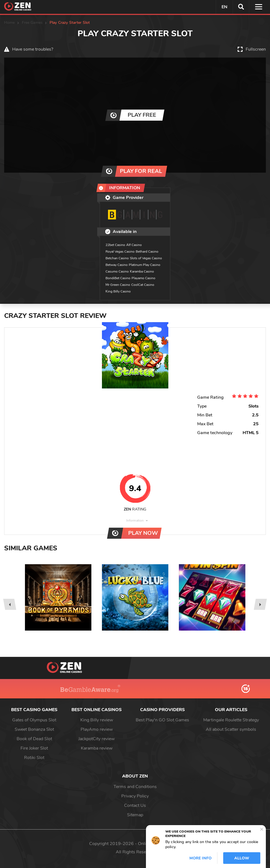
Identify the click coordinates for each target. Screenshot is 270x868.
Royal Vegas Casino (120, 252)
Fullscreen (256, 49)
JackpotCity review (97, 739)
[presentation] (10, 604)
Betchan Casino (117, 258)
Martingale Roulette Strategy (231, 720)
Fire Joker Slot (34, 748)
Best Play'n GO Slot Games (162, 720)
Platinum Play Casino (145, 265)
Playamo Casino (143, 278)
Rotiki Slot (34, 758)
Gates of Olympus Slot (34, 720)
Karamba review (97, 748)
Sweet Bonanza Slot (34, 729)
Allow (242, 858)
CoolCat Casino (143, 285)
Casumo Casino (117, 271)
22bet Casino (115, 245)
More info (200, 858)
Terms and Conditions (135, 787)
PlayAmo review (97, 729)
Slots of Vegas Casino (146, 258)
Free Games (32, 23)
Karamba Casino (142, 271)
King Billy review (97, 720)
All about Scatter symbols (231, 729)
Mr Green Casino (118, 285)
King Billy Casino (118, 291)
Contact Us (135, 805)
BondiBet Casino (118, 278)
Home (10, 23)
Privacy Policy (135, 796)
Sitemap (135, 815)
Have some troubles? (33, 49)
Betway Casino (117, 265)
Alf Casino (134, 245)
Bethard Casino (147, 252)
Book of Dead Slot (34, 739)
